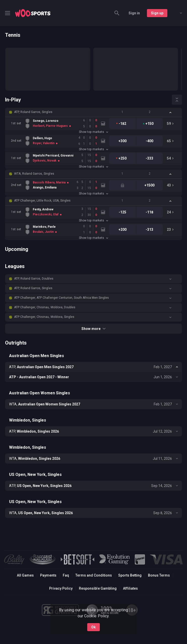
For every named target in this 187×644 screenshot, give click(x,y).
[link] (33, 13)
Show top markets (93, 132)
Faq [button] (66, 575)
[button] (93, 112)
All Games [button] (25, 575)
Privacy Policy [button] (61, 588)
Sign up (157, 13)
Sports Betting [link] (130, 575)
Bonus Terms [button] (159, 575)
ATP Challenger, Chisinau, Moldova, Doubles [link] (45, 307)
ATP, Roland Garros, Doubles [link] (34, 279)
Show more (93, 329)
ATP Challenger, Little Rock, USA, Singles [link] (42, 201)
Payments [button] (48, 575)
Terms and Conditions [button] (94, 575)
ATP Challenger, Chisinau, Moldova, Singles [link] (44, 317)
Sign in (134, 13)
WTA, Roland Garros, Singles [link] (34, 174)
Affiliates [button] (130, 588)
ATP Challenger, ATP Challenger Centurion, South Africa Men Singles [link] (61, 298)
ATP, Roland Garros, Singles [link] (33, 112)
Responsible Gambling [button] (98, 588)
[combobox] (177, 13)
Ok (93, 627)
